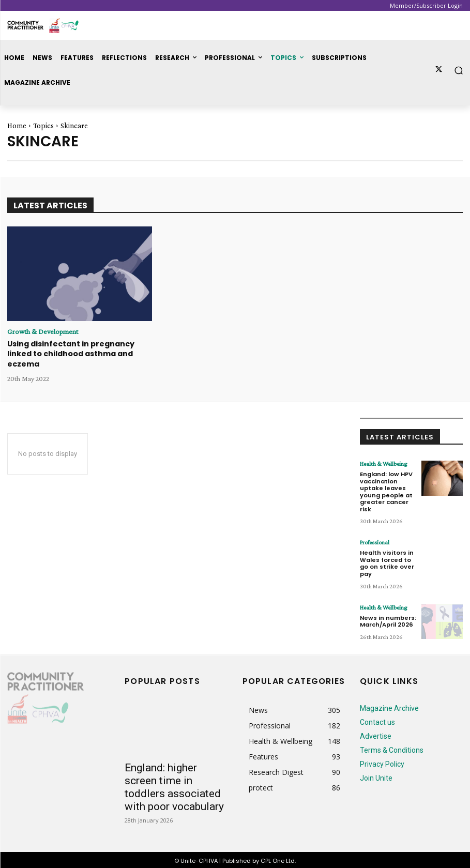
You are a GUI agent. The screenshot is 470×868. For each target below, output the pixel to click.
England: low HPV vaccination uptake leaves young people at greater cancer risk (386, 491)
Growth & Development (43, 331)
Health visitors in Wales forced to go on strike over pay (387, 562)
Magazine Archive (389, 706)
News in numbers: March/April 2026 (388, 619)
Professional (375, 541)
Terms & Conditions (392, 748)
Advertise (376, 734)
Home (17, 126)
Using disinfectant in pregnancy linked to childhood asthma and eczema (71, 354)
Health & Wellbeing (383, 463)
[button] (459, 70)
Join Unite (376, 776)
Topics (43, 126)
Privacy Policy (382, 762)
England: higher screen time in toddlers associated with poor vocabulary (174, 785)
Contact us (377, 720)
